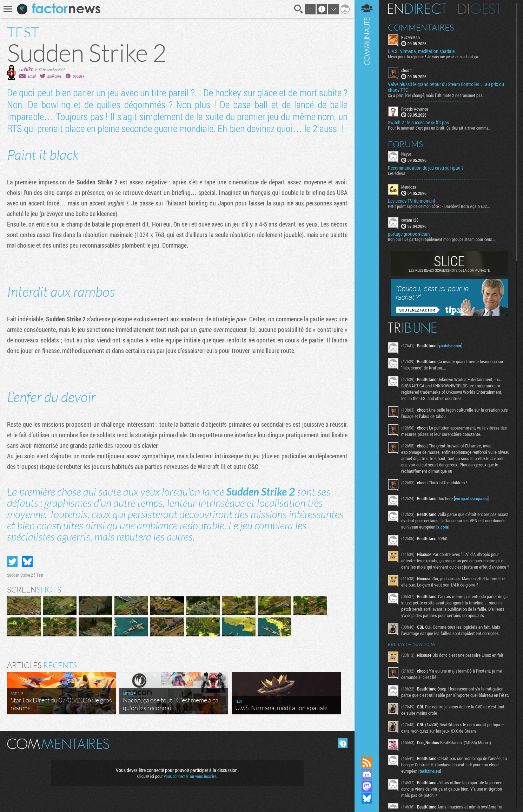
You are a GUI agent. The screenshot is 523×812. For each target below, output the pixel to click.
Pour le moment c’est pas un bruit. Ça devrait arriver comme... (440, 128)
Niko (29, 69)
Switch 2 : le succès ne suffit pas (418, 123)
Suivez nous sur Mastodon (367, 786)
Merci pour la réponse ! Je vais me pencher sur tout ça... (435, 57)
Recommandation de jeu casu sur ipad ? (426, 168)
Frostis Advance (415, 109)
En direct (417, 9)
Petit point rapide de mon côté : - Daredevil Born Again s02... (439, 206)
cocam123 (410, 220)
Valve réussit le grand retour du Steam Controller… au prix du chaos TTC (446, 87)
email (32, 76)
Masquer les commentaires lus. (343, 743)
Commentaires (421, 27)
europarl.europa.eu (471, 498)
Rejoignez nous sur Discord (367, 774)
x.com (443, 527)
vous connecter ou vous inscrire (190, 776)
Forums (406, 144)
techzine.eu (430, 771)
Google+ (78, 76)
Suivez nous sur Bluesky (367, 798)
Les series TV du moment (412, 201)
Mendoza (409, 187)
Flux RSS (367, 762)
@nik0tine (54, 76)
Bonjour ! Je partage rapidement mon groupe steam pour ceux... (441, 239)
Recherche (299, 9)
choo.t (406, 70)
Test (40, 575)
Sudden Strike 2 (20, 575)
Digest (480, 9)
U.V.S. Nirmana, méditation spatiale (421, 51)
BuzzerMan (411, 37)
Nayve (406, 154)
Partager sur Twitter (12, 562)
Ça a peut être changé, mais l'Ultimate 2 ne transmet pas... (437, 95)
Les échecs (397, 173)
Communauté (367, 372)
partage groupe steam (409, 234)
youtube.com (450, 346)
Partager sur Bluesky (27, 562)
